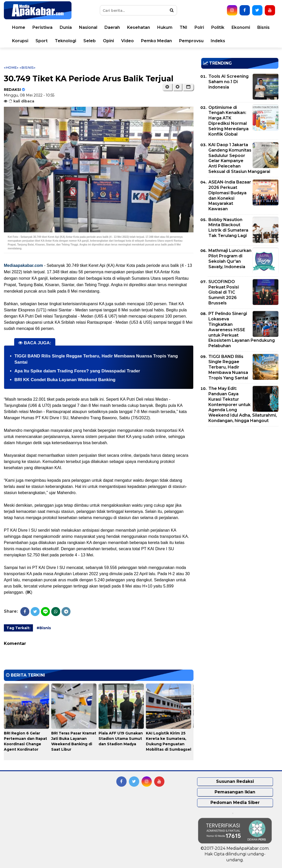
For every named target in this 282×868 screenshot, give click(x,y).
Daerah (112, 27)
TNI (183, 27)
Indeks (218, 41)
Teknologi (65, 41)
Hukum (165, 27)
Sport (42, 41)
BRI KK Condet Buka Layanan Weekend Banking (65, 380)
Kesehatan (139, 27)
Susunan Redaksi (235, 781)
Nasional (88, 27)
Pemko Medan (156, 41)
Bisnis (263, 27)
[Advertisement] (240, 466)
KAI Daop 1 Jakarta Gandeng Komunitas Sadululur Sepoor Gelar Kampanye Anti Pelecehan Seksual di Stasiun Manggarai (239, 158)
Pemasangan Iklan (235, 792)
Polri (199, 27)
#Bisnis (44, 628)
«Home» (11, 67)
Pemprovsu (191, 41)
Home (19, 27)
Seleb (90, 41)
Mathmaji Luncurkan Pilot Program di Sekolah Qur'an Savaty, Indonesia (230, 258)
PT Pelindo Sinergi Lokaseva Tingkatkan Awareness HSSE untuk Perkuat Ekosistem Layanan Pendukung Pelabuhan (242, 330)
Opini (108, 41)
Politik (218, 27)
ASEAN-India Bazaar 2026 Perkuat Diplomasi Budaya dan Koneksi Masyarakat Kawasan (230, 195)
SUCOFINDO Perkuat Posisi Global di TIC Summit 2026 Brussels (224, 292)
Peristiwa (42, 27)
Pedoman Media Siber (235, 803)
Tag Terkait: (18, 628)
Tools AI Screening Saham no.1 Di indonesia (228, 82)
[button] (188, 87)
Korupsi (20, 41)
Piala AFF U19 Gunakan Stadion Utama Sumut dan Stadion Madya (121, 739)
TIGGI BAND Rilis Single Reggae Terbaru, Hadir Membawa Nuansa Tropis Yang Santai (228, 367)
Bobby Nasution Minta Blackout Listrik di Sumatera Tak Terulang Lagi (228, 228)
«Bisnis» (28, 67)
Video (127, 41)
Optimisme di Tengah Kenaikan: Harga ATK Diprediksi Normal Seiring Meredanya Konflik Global (228, 121)
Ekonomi (241, 27)
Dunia (66, 27)
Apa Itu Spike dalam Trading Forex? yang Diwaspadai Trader (77, 371)
